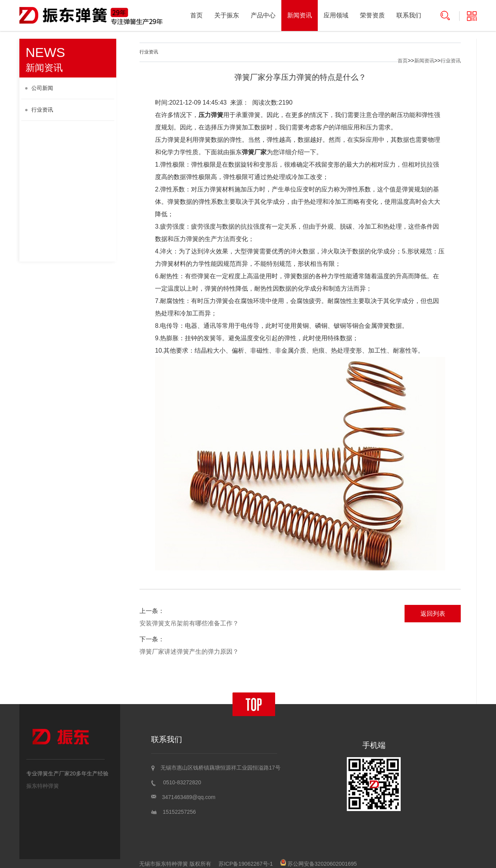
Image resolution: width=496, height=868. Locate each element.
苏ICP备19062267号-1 (246, 864)
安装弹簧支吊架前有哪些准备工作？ (189, 623)
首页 (196, 15)
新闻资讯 (300, 15)
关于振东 (227, 15)
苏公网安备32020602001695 (319, 864)
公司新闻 (39, 88)
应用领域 (336, 15)
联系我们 (409, 15)
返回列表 (433, 614)
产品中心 (263, 15)
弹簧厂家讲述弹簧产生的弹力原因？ (189, 652)
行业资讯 (39, 110)
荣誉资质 (372, 15)
